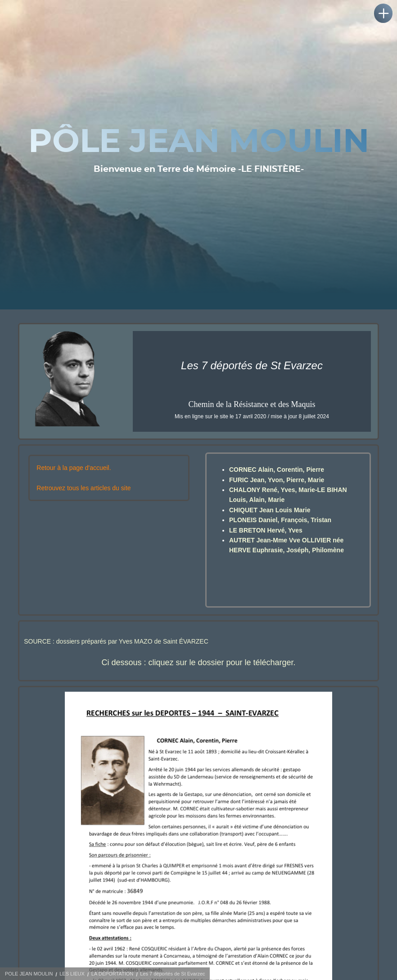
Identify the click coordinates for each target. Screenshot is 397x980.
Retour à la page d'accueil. (74, 513)
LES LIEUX (72, 974)
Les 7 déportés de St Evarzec (172, 974)
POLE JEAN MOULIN (29, 974)
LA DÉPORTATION (113, 974)
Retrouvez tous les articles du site (83, 533)
